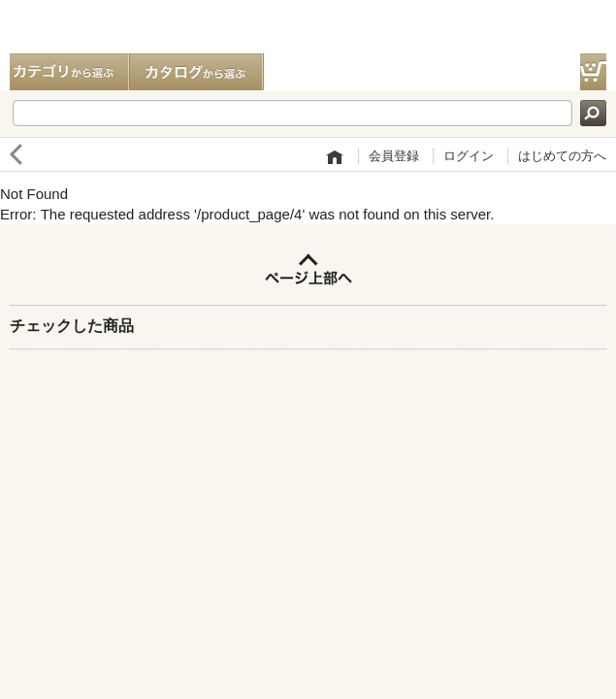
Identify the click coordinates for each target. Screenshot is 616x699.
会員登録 (394, 156)
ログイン (469, 156)
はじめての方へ (562, 156)
